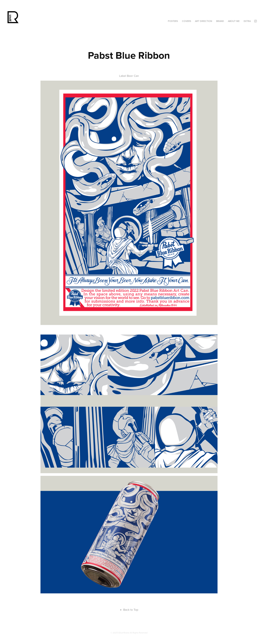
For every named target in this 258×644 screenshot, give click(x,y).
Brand (220, 21)
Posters (173, 21)
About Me (234, 21)
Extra (247, 21)
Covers (187, 21)
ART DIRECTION (204, 21)
